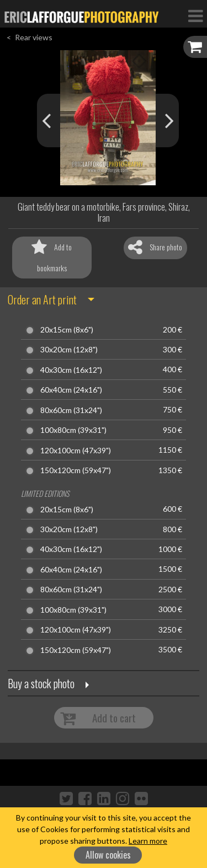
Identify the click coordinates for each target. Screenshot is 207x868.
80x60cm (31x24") (71, 410)
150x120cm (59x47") (76, 470)
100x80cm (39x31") (73, 430)
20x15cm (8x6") (67, 330)
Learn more (148, 841)
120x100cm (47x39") (76, 451)
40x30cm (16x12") (71, 370)
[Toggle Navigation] (195, 15)
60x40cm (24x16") (71, 390)
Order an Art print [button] (42, 299)
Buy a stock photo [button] (41, 683)
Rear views (34, 37)
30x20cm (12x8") (69, 350)
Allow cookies (108, 855)
